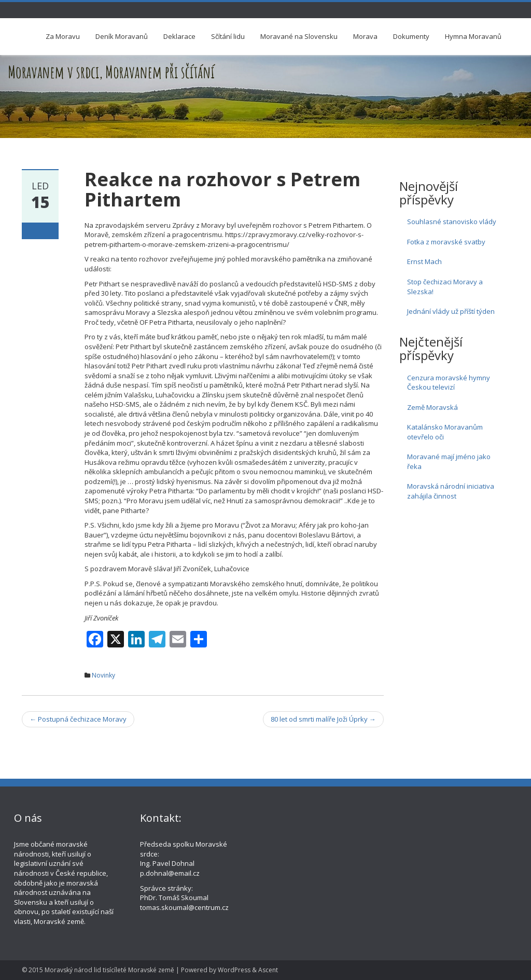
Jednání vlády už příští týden (451, 311)
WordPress (234, 970)
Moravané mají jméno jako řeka (449, 461)
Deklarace (179, 36)
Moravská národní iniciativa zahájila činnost (451, 491)
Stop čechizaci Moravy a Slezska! (445, 287)
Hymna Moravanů (473, 36)
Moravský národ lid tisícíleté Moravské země (109, 970)
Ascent (268, 970)
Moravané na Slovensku (299, 36)
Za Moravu (63, 36)
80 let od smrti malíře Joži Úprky (323, 719)
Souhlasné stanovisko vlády (452, 222)
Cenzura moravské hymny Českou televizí (449, 383)
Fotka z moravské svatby (446, 242)
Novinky (103, 675)
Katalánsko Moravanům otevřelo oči (445, 432)
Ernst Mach (424, 261)
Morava (365, 36)
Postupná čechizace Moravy (78, 719)
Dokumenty (411, 36)
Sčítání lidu (228, 36)
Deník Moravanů (122, 36)
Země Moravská (432, 407)
